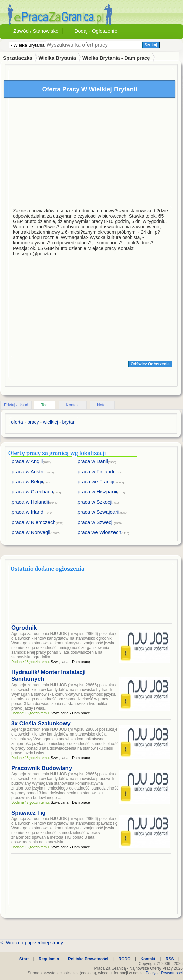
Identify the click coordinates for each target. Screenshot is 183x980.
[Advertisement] (91, 153)
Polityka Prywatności (88, 959)
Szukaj (151, 45)
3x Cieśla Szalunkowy (41, 724)
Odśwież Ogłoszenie (150, 364)
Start (24, 959)
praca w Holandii (30, 502)
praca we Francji (96, 481)
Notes (102, 405)
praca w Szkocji (95, 502)
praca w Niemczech (34, 522)
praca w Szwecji (96, 522)
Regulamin (49, 959)
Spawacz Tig (29, 813)
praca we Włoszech (99, 532)
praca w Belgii (27, 481)
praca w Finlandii (97, 471)
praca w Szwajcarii (98, 512)
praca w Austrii (28, 471)
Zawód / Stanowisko (36, 31)
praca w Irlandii (29, 512)
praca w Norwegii (31, 532)
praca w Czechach (32, 492)
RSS (170, 959)
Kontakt (73, 405)
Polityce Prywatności (164, 973)
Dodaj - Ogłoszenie (96, 31)
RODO (125, 959)
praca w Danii (93, 461)
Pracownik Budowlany (42, 768)
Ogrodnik (24, 628)
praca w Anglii (27, 461)
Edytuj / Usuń (16, 405)
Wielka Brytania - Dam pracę (116, 58)
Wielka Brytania (57, 58)
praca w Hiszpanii (97, 492)
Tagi (45, 405)
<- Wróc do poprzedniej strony (32, 943)
